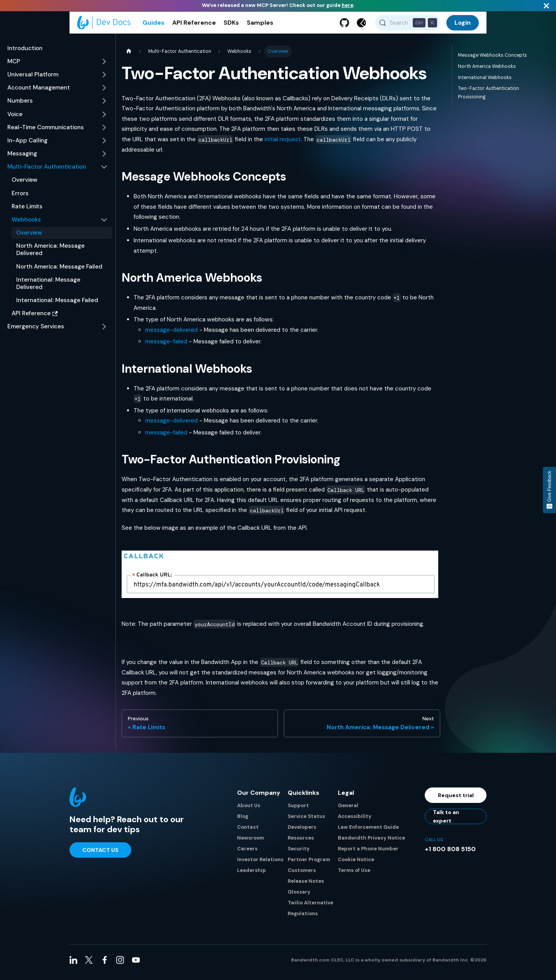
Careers (247, 853)
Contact (248, 832)
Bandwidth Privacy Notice (371, 842)
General (348, 810)
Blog (243, 821)
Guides (153, 25)
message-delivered (171, 334)
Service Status (306, 821)
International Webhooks (485, 82)
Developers (302, 832)
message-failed (166, 346)
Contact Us (100, 855)
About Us (249, 810)
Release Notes (306, 886)
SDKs (231, 25)
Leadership (252, 875)
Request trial (456, 800)
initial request (283, 144)
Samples (260, 25)
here (347, 5)
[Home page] (129, 56)
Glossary (299, 896)
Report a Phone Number (368, 853)
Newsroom (251, 842)
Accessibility (355, 821)
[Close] (546, 6)
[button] (58, 66)
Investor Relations (260, 864)
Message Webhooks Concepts (492, 59)
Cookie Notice (356, 864)
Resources (301, 842)
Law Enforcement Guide (368, 832)
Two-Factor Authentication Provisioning (488, 97)
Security (299, 853)
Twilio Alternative (310, 907)
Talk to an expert (446, 821)
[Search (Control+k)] (408, 25)
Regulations (303, 918)
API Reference (194, 25)
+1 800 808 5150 (450, 854)
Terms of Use (354, 875)
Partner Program (309, 864)
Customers (302, 875)
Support (298, 810)
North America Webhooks (487, 71)
